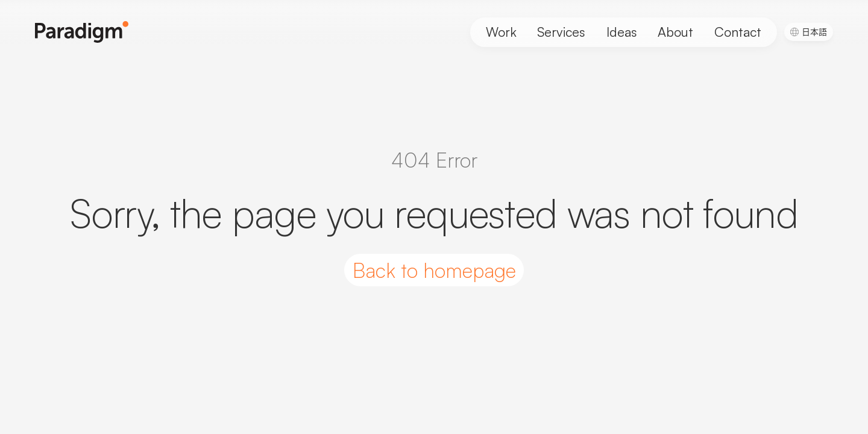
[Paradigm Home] (82, 32)
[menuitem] (809, 31)
